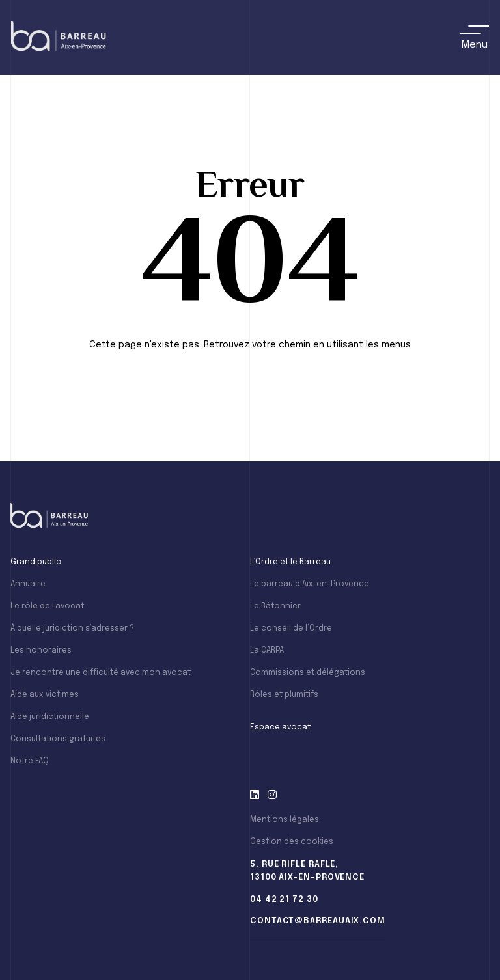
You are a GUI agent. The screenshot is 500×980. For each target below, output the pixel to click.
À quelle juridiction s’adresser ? (72, 629)
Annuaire (28, 584)
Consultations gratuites (58, 739)
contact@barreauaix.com (318, 921)
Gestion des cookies (292, 842)
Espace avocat (280, 728)
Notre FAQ (30, 761)
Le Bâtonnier (275, 606)
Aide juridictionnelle (50, 717)
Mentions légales (285, 820)
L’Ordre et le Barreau (290, 562)
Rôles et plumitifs (284, 695)
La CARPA (267, 651)
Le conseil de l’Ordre (291, 629)
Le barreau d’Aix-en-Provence (310, 584)
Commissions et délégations (308, 673)
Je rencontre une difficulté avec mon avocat (101, 673)
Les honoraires (41, 651)
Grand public (36, 562)
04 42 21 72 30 (284, 900)
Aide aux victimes (45, 695)
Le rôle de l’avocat (47, 606)
